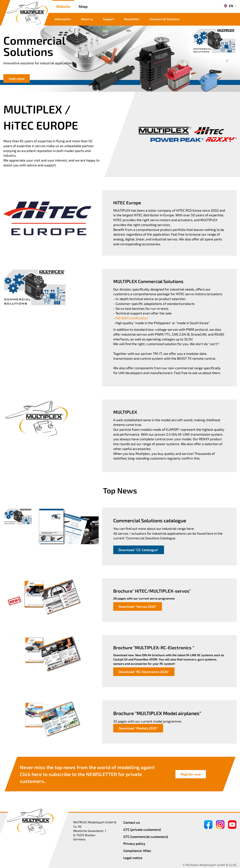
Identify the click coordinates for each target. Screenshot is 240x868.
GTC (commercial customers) (146, 837)
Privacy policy (134, 844)
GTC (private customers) (142, 829)
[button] (227, 57)
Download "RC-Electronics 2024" (144, 672)
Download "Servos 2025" (138, 606)
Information (63, 19)
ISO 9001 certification (132, 318)
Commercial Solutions (165, 19)
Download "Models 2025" (138, 728)
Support (108, 19)
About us (87, 19)
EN (228, 6)
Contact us (132, 822)
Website (63, 6)
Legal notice (133, 858)
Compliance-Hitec (137, 851)
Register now (191, 774)
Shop (83, 6)
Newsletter (132, 19)
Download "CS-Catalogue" (139, 550)
